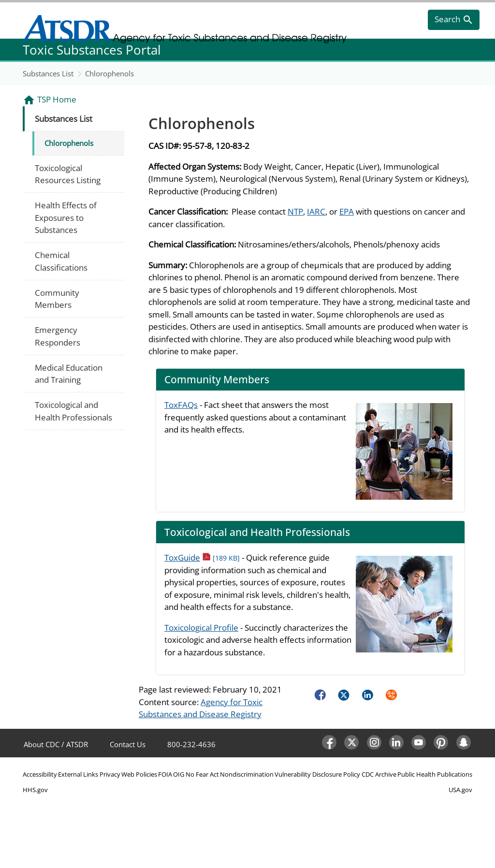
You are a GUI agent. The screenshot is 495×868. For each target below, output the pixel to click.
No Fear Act (202, 774)
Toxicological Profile (201, 628)
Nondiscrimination (247, 774)
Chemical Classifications (61, 261)
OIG (179, 774)
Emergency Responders (58, 336)
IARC (316, 211)
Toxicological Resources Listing (68, 174)
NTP (295, 211)
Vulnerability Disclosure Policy (317, 774)
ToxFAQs (181, 405)
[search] (454, 20)
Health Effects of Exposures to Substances (66, 217)
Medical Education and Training (69, 374)
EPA (347, 211)
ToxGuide (202, 557)
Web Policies (139, 774)
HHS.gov (35, 790)
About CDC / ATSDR (56, 744)
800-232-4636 (191, 744)
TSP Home (57, 99)
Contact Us (128, 744)
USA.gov (460, 790)
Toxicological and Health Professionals (73, 411)
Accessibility (40, 774)
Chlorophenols (109, 73)
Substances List (48, 73)
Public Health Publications (435, 774)
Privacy (110, 774)
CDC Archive (379, 774)
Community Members (57, 299)
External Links (78, 774)
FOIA (165, 774)
